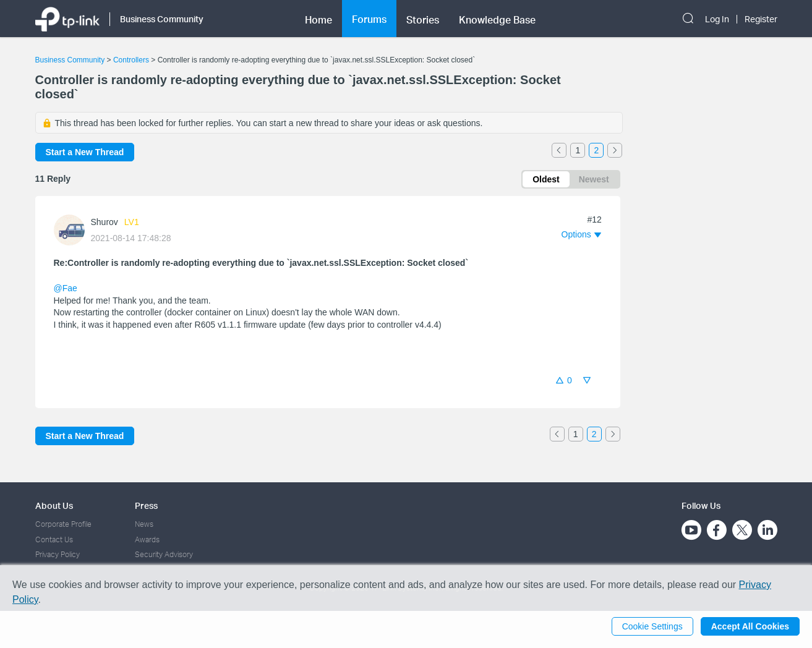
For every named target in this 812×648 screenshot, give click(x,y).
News (144, 524)
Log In (717, 19)
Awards (147, 539)
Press (146, 505)
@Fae (66, 288)
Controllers (131, 60)
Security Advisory (164, 554)
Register (761, 19)
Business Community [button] (162, 19)
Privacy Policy (58, 554)
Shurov (105, 222)
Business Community (70, 60)
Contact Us (54, 539)
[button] (581, 234)
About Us (54, 505)
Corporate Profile (63, 524)
